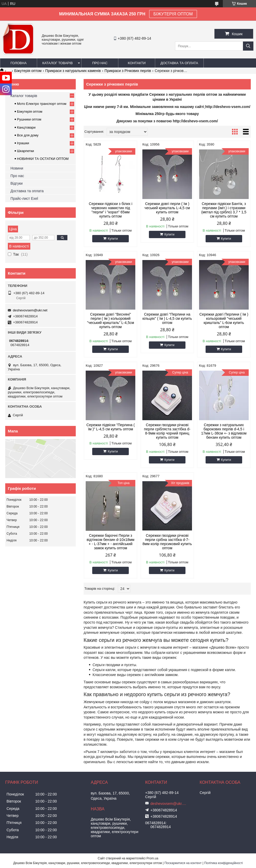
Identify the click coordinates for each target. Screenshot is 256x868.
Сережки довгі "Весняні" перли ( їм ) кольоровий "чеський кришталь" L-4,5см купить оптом (110, 321)
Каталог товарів (57, 63)
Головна (19, 63)
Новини (17, 168)
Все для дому (28, 135)
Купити (113, 239)
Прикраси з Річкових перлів (128, 71)
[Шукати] (248, 46)
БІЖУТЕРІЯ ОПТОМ (173, 14)
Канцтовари (26, 127)
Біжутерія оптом (28, 71)
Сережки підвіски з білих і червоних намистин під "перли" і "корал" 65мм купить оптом (110, 210)
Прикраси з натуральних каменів (73, 71)
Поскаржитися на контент (183, 863)
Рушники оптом (29, 119)
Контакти (137, 63)
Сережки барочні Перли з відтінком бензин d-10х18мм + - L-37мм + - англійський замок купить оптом (111, 542)
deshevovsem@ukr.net (30, 310)
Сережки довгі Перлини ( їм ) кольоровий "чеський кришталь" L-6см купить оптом (224, 321)
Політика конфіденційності (224, 863)
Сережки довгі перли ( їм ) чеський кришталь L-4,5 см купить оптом (167, 208)
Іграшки (23, 143)
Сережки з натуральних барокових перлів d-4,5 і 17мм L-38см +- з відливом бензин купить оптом (224, 431)
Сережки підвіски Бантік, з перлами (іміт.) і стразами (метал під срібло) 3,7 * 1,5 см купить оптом (224, 210)
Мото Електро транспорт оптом (42, 104)
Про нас (100, 63)
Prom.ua (152, 858)
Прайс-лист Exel (24, 198)
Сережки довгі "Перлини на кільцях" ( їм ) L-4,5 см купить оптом (167, 318)
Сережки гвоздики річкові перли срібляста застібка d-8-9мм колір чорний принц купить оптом (167, 431)
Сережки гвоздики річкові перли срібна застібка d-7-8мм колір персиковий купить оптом (167, 542)
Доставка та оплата (179, 63)
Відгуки (17, 183)
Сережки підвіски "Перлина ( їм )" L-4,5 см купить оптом (111, 427)
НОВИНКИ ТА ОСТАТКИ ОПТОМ (43, 159)
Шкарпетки (25, 151)
